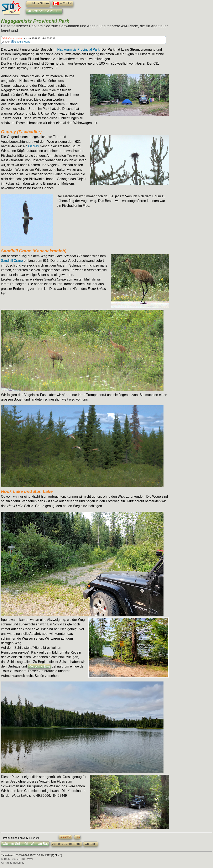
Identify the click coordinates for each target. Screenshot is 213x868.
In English (63, 4)
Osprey (34, 146)
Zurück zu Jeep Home (67, 844)
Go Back (91, 844)
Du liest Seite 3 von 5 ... (44, 11)
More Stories (38, 4)
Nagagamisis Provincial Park (78, 49)
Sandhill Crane (12, 261)
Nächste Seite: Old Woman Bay (25, 844)
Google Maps (21, 42)
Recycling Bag (39, 666)
